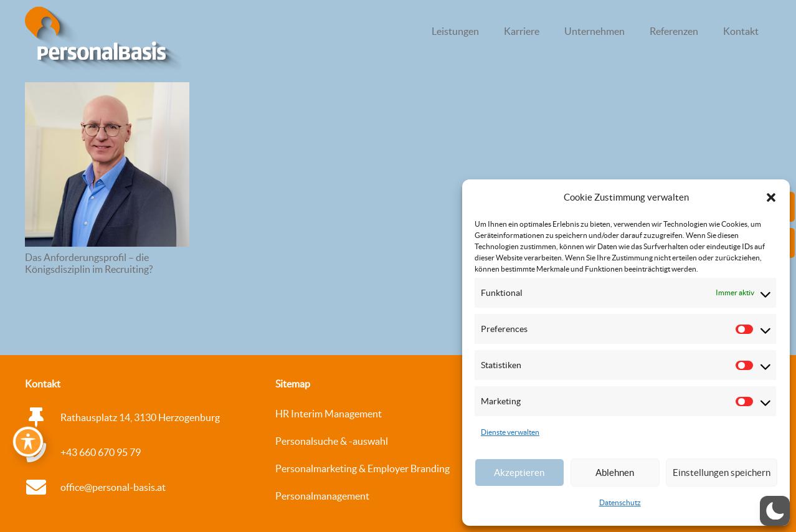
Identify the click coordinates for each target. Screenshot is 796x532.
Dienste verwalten (510, 432)
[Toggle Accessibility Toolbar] (28, 442)
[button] (771, 197)
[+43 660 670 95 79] (43, 452)
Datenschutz (620, 502)
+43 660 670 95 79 (101, 452)
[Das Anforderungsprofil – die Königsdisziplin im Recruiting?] (107, 164)
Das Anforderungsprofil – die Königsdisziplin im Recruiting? (89, 263)
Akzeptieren (519, 473)
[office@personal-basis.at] (43, 487)
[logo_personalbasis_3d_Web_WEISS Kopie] (103, 40)
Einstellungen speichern (722, 473)
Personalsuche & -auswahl (332, 441)
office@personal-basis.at (113, 487)
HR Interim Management (329, 414)
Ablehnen (615, 473)
